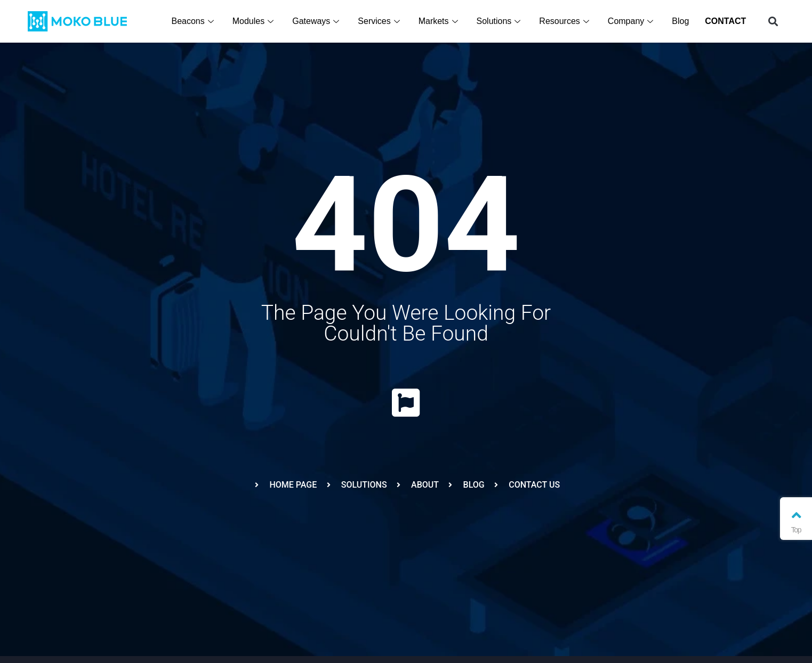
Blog (681, 21)
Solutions (501, 21)
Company (632, 21)
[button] (773, 22)
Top (796, 521)
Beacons (194, 21)
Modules (255, 21)
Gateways (317, 21)
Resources (566, 21)
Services (380, 21)
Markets (440, 21)
